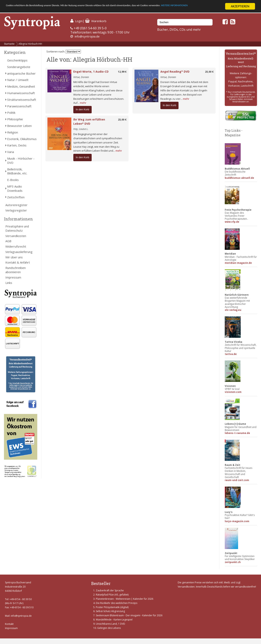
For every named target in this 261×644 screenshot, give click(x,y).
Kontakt (9, 624)
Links (9, 283)
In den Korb (82, 109)
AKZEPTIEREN (240, 6)
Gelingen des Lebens (109, 628)
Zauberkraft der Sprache (110, 590)
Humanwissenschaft (21, 93)
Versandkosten (16, 236)
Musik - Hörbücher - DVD (21, 161)
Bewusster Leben (19, 126)
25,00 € (209, 72)
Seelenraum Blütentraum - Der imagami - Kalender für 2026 (129, 615)
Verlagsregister (16, 210)
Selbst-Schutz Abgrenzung (110, 611)
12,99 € (122, 72)
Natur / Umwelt (18, 80)
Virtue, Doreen (81, 77)
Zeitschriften (16, 197)
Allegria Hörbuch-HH (30, 44)
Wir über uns (14, 257)
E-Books (13, 180)
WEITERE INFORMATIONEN (25, 10)
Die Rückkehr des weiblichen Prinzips (117, 603)
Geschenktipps (17, 60)
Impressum (13, 277)
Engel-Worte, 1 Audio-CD (91, 72)
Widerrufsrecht (16, 246)
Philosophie (15, 119)
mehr (83, 103)
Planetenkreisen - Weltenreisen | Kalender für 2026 (125, 599)
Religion (13, 132)
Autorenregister (16, 205)
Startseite (9, 44)
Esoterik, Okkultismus (22, 139)
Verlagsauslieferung (19, 252)
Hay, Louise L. (81, 129)
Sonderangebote (19, 67)
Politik (11, 113)
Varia (11, 152)
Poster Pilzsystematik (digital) (112, 607)
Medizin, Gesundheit (21, 86)
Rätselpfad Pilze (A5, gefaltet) (112, 595)
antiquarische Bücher (21, 73)
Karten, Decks (17, 145)
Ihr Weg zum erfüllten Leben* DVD (89, 121)
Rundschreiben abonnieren (16, 270)
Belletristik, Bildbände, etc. (17, 171)
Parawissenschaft (19, 106)
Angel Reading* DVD (175, 72)
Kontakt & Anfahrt (18, 262)
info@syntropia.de (87, 36)
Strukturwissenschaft (22, 100)
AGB (8, 241)
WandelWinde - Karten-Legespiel (114, 620)
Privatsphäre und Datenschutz (17, 228)
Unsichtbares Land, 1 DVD (110, 624)
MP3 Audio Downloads (15, 188)
